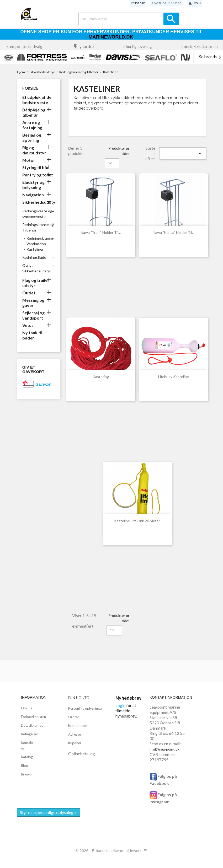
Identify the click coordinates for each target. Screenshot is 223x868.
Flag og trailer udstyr (36, 283)
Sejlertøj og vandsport (33, 315)
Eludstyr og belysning (33, 185)
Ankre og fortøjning (32, 125)
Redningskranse (40, 238)
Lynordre (138, 3)
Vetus (28, 325)
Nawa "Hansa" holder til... (174, 232)
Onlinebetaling (82, 754)
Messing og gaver (33, 303)
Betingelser (30, 734)
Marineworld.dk (111, 37)
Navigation (33, 195)
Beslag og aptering (32, 138)
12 (110, 163)
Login (120, 705)
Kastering (101, 377)
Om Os (26, 708)
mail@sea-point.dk (164, 749)
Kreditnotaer (78, 726)
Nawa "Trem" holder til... (101, 232)
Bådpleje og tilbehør (34, 112)
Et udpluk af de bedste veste (37, 100)
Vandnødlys (36, 244)
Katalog (27, 757)
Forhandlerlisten (33, 717)
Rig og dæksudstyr (34, 150)
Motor (29, 160)
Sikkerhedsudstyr (39, 202)
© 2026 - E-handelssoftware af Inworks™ (111, 851)
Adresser (75, 734)
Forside (30, 88)
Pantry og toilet (38, 175)
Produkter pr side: (119, 151)
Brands (26, 774)
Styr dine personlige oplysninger (49, 812)
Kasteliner (35, 249)
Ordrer (74, 717)
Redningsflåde (34, 257)
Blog (24, 765)
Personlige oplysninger (86, 708)
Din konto (79, 697)
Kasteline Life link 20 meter (137, 521)
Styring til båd (36, 167)
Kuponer (75, 743)
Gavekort (43, 384)
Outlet (29, 293)
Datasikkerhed (32, 725)
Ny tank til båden (32, 335)
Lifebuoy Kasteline (174, 377)
